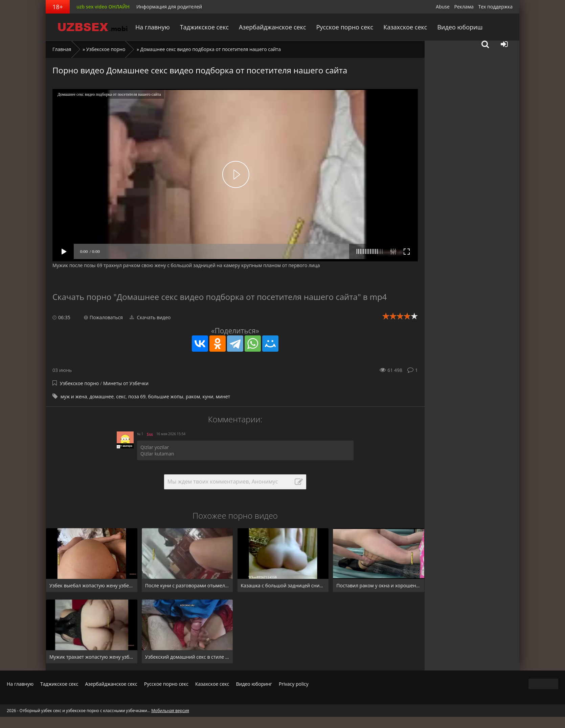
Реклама (464, 7)
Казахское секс (405, 27)
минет (223, 396)
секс (121, 396)
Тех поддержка (495, 7)
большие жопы (166, 396)
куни (208, 396)
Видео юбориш (459, 27)
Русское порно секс (345, 27)
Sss (150, 434)
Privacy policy (294, 684)
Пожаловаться (103, 317)
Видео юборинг (254, 684)
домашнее (101, 396)
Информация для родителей (169, 7)
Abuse (443, 7)
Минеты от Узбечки (126, 383)
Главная (62, 49)
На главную (154, 27)
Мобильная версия (170, 711)
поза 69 (137, 396)
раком (193, 396)
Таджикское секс (205, 27)
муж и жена (74, 396)
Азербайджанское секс (273, 27)
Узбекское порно (106, 49)
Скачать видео (150, 317)
